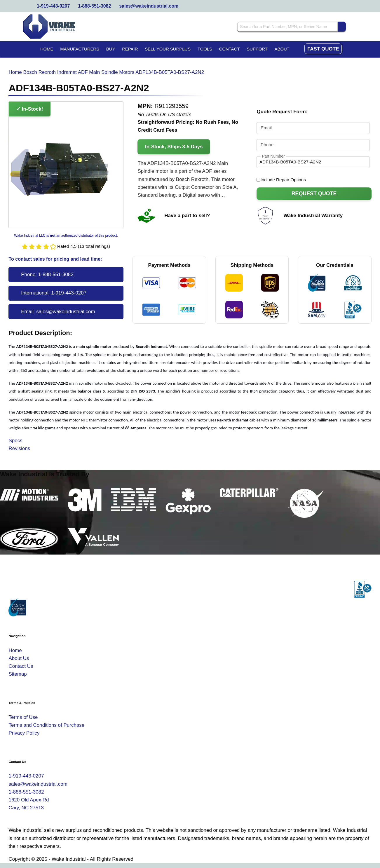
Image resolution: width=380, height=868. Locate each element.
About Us (19, 658)
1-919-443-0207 (53, 6)
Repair (130, 49)
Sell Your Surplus (168, 49)
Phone (267, 145)
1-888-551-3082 (94, 6)
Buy (111, 49)
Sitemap (18, 674)
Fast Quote (323, 49)
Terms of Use (23, 717)
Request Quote (314, 194)
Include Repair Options (281, 180)
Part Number (273, 156)
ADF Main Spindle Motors (106, 72)
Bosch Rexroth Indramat (50, 72)
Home (47, 49)
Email (266, 128)
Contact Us (21, 666)
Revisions (19, 448)
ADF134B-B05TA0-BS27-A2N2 (170, 72)
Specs (15, 441)
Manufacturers (80, 49)
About (282, 49)
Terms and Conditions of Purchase (46, 725)
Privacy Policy (24, 733)
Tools (205, 49)
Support (257, 49)
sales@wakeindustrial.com (149, 6)
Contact (230, 49)
